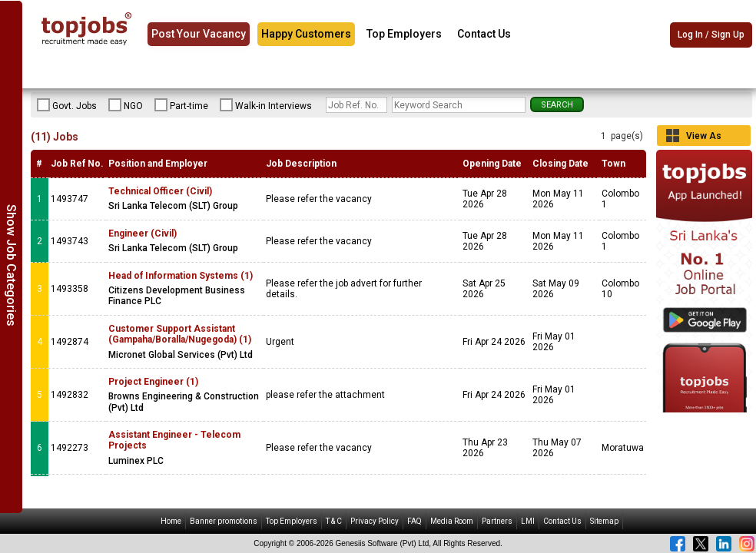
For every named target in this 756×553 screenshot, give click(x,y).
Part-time (181, 105)
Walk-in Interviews (266, 105)
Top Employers (404, 34)
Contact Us (484, 34)
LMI (528, 521)
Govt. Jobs (67, 105)
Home (171, 521)
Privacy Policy (375, 521)
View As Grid (704, 138)
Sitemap (604, 521)
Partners (497, 521)
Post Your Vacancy (199, 34)
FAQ (414, 521)
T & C (334, 521)
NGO (126, 105)
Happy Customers (306, 34)
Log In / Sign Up (711, 35)
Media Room (452, 521)
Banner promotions (224, 521)
